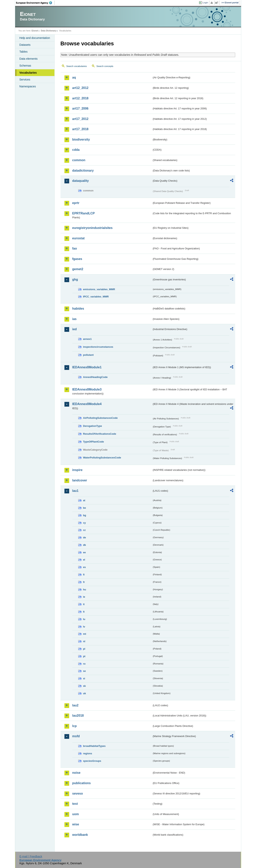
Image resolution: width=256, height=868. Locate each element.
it (84, 604)
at (84, 500)
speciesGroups (92, 761)
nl (84, 641)
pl (84, 649)
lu (84, 619)
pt (84, 656)
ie (84, 597)
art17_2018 (80, 129)
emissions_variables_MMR (99, 289)
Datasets (25, 45)
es (84, 567)
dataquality (81, 181)
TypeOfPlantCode (94, 442)
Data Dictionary (49, 31)
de (85, 537)
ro (84, 664)
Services (25, 80)
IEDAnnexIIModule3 (87, 389)
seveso (78, 793)
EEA (35, 3)
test (75, 804)
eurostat (78, 238)
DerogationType (93, 426)
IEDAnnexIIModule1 (87, 367)
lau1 (75, 491)
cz (84, 530)
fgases (77, 259)
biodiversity (81, 139)
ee (84, 552)
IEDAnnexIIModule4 (87, 404)
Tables (24, 52)
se (84, 671)
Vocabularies (28, 73)
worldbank (80, 835)
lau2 (75, 705)
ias (74, 319)
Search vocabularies (77, 66)
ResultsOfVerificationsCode (100, 434)
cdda (76, 150)
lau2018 (78, 716)
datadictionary (83, 171)
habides (78, 309)
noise (76, 773)
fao (75, 248)
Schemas (25, 66)
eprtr (76, 203)
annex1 (87, 339)
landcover (80, 480)
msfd (76, 736)
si (84, 678)
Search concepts (105, 66)
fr (84, 582)
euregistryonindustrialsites (92, 228)
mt (85, 634)
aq (74, 77)
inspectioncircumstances (98, 347)
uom (76, 814)
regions (88, 753)
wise (76, 824)
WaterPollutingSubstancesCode (102, 458)
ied (75, 329)
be (85, 508)
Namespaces (28, 86)
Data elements (29, 59)
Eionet (35, 31)
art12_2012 (80, 88)
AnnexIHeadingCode (95, 377)
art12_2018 (80, 98)
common (79, 160)
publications (82, 783)
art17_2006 (80, 108)
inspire (77, 470)
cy (84, 523)
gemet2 (78, 269)
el (84, 560)
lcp (75, 726)
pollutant (88, 355)
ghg (75, 279)
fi (84, 575)
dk (85, 545)
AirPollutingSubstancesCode (100, 418)
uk (85, 693)
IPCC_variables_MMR (96, 297)
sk (84, 686)
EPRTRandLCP (84, 213)
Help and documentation (35, 38)
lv (84, 627)
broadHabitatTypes (94, 746)
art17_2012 (80, 119)
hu (85, 589)
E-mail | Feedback (31, 856)
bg (85, 515)
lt (84, 612)
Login (205, 3)
